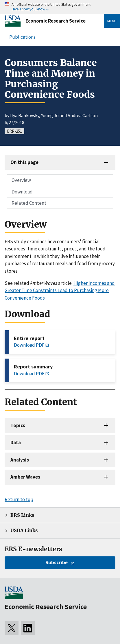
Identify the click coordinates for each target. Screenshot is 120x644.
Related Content (29, 203)
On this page (24, 162)
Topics (18, 425)
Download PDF (29, 345)
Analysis (20, 460)
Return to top (19, 499)
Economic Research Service (56, 21)
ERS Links (22, 515)
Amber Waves (25, 477)
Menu (112, 21)
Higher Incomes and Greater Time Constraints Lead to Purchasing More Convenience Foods (60, 290)
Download (22, 192)
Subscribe (57, 562)
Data (16, 442)
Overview (21, 180)
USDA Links (24, 530)
